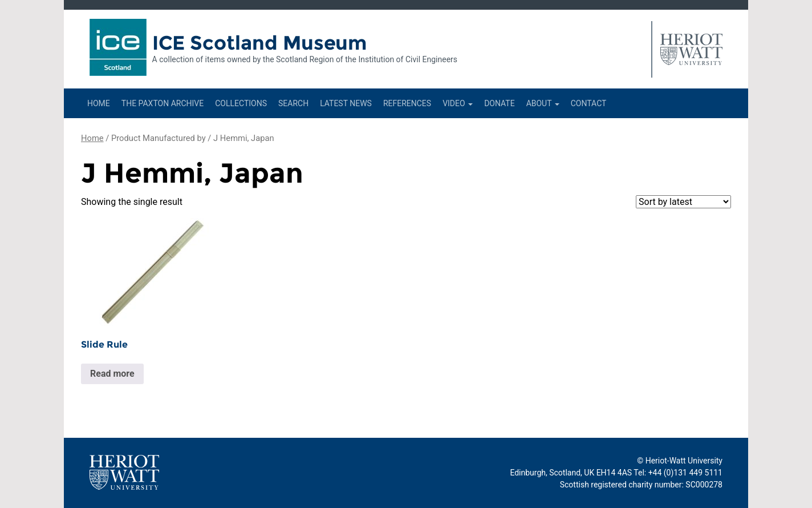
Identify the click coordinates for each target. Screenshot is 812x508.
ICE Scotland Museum (260, 43)
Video (458, 103)
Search (293, 103)
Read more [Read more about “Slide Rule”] (112, 374)
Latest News (346, 103)
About (543, 103)
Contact (589, 103)
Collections (241, 103)
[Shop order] (683, 202)
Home (99, 103)
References (407, 103)
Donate (500, 103)
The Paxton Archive (163, 103)
